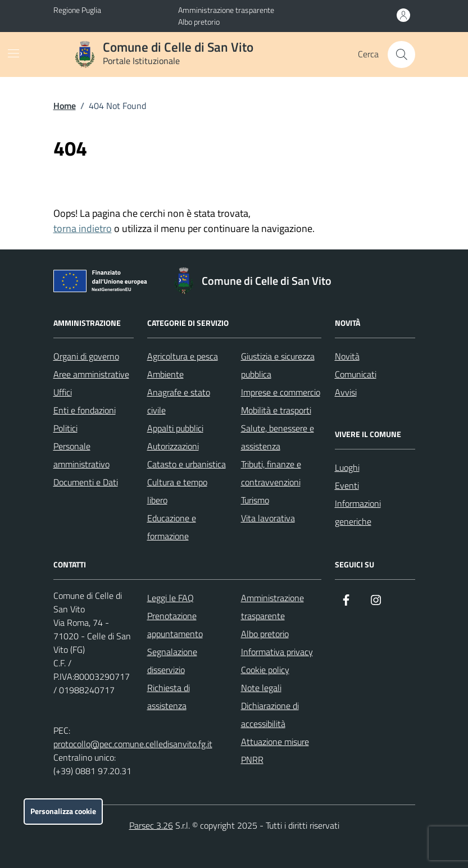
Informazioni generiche (358, 512)
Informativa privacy (277, 652)
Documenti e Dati (86, 482)
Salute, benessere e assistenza (278, 437)
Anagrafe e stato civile (179, 401)
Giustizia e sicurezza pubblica (278, 365)
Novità (347, 356)
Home (65, 106)
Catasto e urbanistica (187, 464)
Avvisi (346, 392)
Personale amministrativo (81, 455)
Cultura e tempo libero (177, 491)
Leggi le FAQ (171, 598)
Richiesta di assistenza (169, 697)
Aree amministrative (91, 374)
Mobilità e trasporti (276, 410)
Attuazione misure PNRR (275, 751)
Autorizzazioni (173, 446)
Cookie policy (265, 670)
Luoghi (347, 467)
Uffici (63, 392)
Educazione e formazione (172, 527)
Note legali (261, 688)
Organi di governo (86, 356)
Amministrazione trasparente (226, 10)
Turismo (255, 500)
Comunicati (356, 374)
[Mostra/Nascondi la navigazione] (13, 53)
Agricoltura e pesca (183, 356)
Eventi (347, 485)
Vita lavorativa (268, 518)
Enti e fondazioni (85, 410)
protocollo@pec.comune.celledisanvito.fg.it (133, 744)
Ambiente (165, 374)
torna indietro (83, 228)
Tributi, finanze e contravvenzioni (271, 473)
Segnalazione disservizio (172, 661)
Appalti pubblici (175, 428)
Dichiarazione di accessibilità (270, 715)
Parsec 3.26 (151, 825)
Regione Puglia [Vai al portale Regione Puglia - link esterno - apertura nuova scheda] (77, 10)
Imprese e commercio (281, 392)
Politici (65, 428)
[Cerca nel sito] (401, 54)
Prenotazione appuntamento (175, 625)
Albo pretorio (199, 22)
